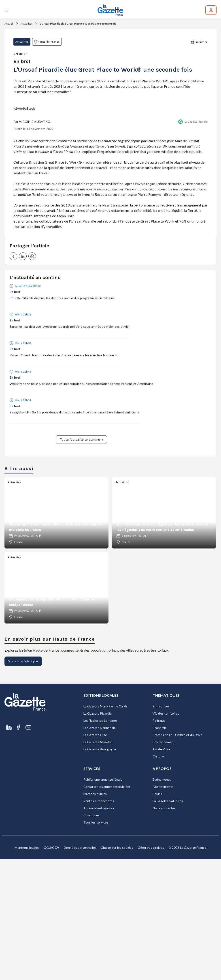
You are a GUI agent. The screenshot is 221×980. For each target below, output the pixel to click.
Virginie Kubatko (35, 243)
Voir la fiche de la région (23, 782)
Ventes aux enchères (99, 922)
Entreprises (161, 827)
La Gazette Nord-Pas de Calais (105, 827)
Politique (159, 841)
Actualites (27, 24)
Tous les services (96, 943)
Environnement (164, 863)
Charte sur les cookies (117, 969)
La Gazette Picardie (196, 243)
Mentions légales (27, 969)
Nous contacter (164, 929)
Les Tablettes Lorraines (101, 841)
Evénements (162, 900)
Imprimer (199, 42)
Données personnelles (80, 969)
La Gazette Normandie (100, 849)
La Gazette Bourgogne (100, 870)
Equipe (158, 915)
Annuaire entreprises (99, 929)
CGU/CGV (52, 969)
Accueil (9, 24)
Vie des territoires (166, 834)
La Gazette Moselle (98, 863)
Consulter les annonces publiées (107, 908)
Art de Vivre (161, 870)
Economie (160, 849)
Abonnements (163, 908)
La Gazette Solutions (168, 922)
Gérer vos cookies (151, 969)
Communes (92, 936)
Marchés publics (95, 915)
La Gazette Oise (95, 856)
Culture (158, 877)
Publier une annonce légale (103, 900)
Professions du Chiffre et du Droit (177, 856)
